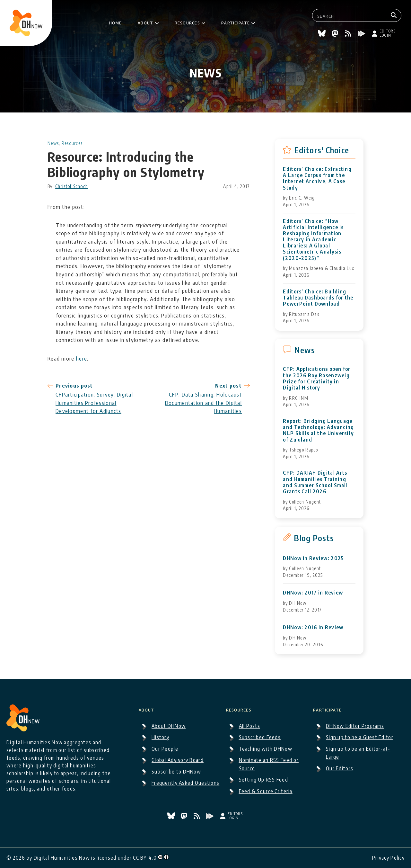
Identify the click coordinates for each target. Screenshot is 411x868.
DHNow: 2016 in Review (313, 627)
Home (115, 22)
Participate (236, 22)
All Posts (250, 726)
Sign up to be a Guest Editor (360, 737)
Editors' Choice (322, 150)
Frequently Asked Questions (185, 783)
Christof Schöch (72, 186)
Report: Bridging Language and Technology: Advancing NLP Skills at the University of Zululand (318, 430)
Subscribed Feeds (260, 737)
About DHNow (169, 726)
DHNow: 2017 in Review (313, 593)
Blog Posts (314, 538)
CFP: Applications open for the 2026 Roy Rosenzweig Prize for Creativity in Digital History (317, 378)
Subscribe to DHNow (176, 772)
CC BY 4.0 (145, 858)
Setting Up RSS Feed (263, 780)
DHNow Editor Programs (355, 726)
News (53, 143)
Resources (188, 22)
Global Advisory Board (178, 760)
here (82, 358)
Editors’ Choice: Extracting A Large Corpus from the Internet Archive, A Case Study (317, 179)
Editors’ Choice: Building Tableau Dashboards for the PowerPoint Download (318, 298)
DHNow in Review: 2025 (313, 558)
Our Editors (340, 768)
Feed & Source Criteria (266, 791)
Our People (165, 749)
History (160, 737)
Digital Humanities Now (62, 858)
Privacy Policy (388, 858)
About (146, 22)
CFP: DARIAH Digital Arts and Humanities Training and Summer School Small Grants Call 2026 (315, 482)
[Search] (394, 15)
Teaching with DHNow (266, 749)
